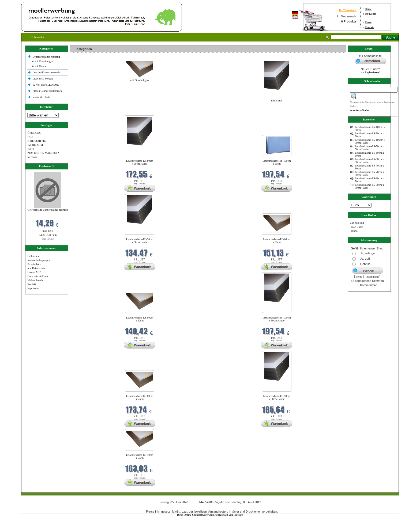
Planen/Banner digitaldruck (47, 91)
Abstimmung (372, 277)
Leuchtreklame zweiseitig (47, 72)
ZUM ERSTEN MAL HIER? (43, 153)
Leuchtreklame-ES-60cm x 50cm (277, 241)
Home (368, 9)
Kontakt (370, 27)
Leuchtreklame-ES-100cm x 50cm (277, 162)
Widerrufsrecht (35, 280)
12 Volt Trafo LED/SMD (46, 85)
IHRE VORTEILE (37, 141)
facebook (32, 157)
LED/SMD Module (43, 79)
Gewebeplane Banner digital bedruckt (48, 210)
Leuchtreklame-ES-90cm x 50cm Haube (277, 397)
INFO (30, 149)
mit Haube (41, 66)
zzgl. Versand (48, 239)
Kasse (368, 22)
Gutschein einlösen (37, 276)
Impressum (33, 288)
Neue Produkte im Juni (84, 112)
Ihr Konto (371, 14)
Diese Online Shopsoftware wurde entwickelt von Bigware (210, 515)
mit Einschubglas (44, 61)
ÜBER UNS (34, 133)
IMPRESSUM (35, 145)
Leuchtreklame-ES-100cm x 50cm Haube (277, 319)
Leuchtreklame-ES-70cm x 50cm (140, 456)
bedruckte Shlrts (41, 97)
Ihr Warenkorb (348, 10)
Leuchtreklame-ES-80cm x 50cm (140, 397)
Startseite (38, 37)
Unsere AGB (34, 272)
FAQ (30, 137)
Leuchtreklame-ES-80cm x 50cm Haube (140, 162)
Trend (359, 277)
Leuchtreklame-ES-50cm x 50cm (140, 319)
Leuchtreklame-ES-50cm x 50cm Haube (140, 241)
